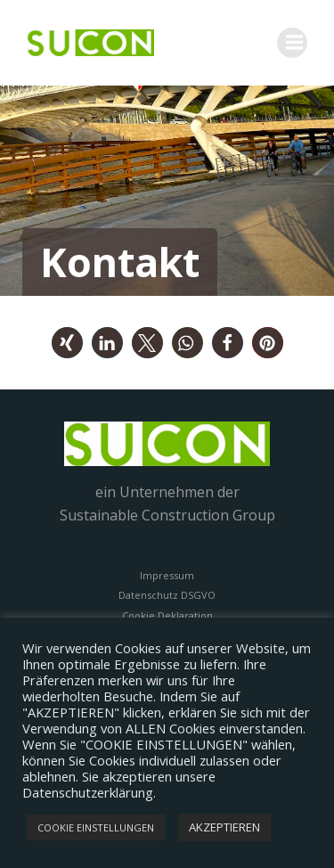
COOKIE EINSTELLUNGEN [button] (96, 827)
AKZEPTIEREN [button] (224, 827)
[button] (67, 343)
